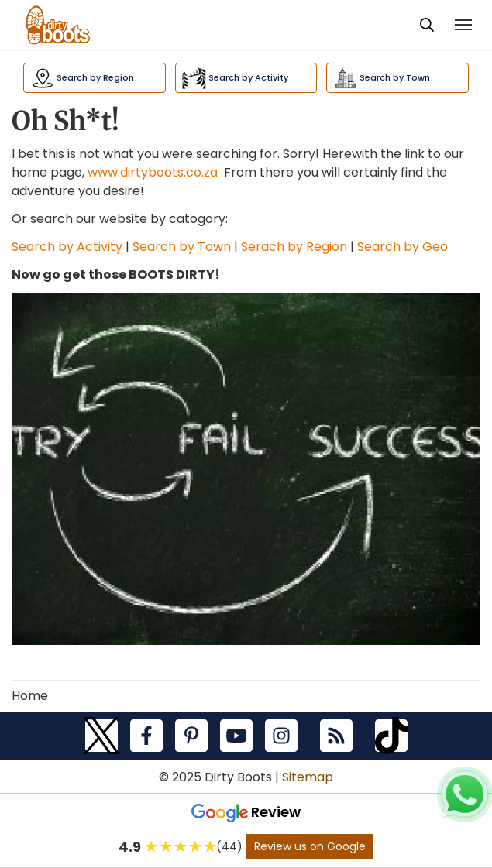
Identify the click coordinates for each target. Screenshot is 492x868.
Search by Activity (67, 247)
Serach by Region (294, 247)
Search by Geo (403, 247)
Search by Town (180, 247)
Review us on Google (310, 846)
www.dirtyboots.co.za (153, 172)
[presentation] (427, 26)
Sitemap (308, 777)
